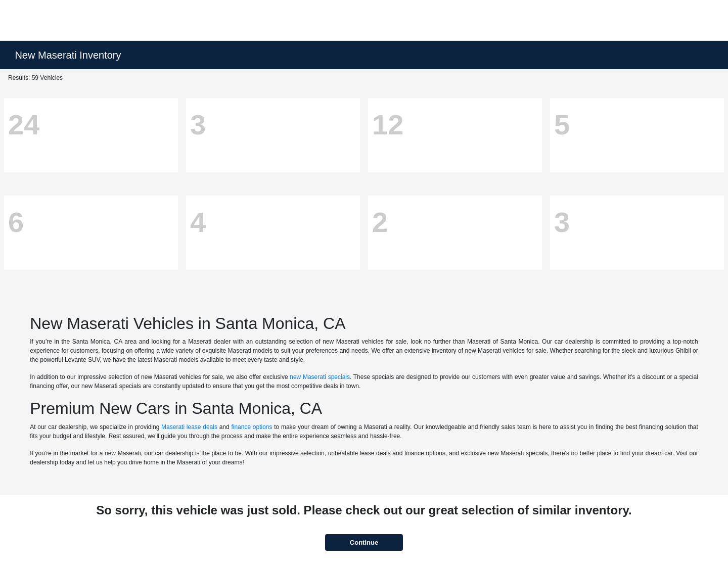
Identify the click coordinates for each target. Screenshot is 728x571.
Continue (364, 542)
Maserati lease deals (189, 427)
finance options (252, 427)
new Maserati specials (320, 377)
